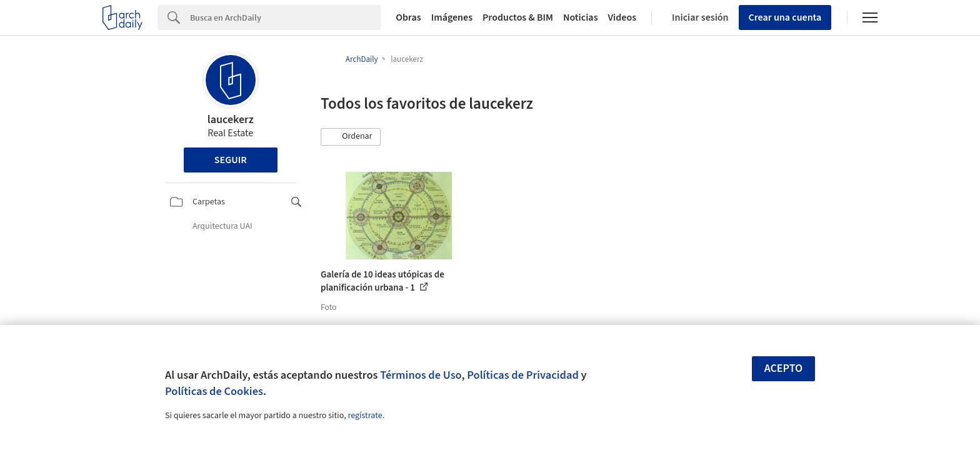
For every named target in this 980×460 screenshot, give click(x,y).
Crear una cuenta (785, 17)
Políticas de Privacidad (523, 375)
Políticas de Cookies (214, 391)
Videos (622, 17)
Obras (408, 17)
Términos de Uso (421, 375)
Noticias (581, 17)
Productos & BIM (518, 17)
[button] (351, 137)
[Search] (285, 17)
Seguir (231, 160)
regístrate (365, 416)
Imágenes (452, 17)
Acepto (784, 368)
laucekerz (231, 120)
